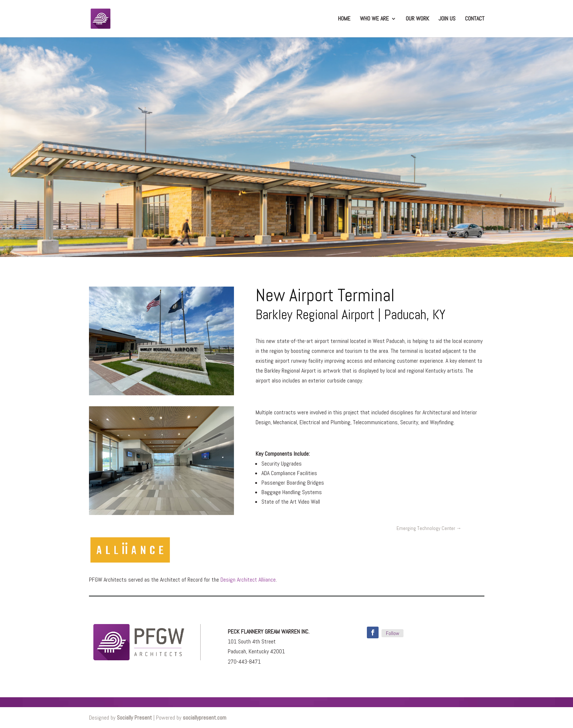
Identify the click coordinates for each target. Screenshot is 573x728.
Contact (475, 19)
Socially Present (134, 718)
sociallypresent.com (204, 718)
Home (344, 19)
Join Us (447, 19)
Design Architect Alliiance (247, 580)
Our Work (417, 19)
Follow (392, 633)
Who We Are (374, 19)
